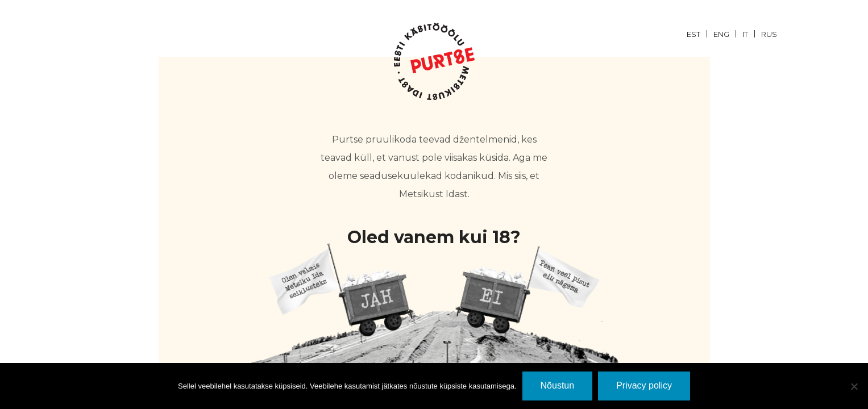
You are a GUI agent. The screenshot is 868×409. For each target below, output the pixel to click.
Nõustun (558, 385)
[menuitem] (700, 34)
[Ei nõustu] (854, 386)
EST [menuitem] (693, 34)
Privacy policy (644, 385)
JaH (342, 290)
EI (527, 290)
